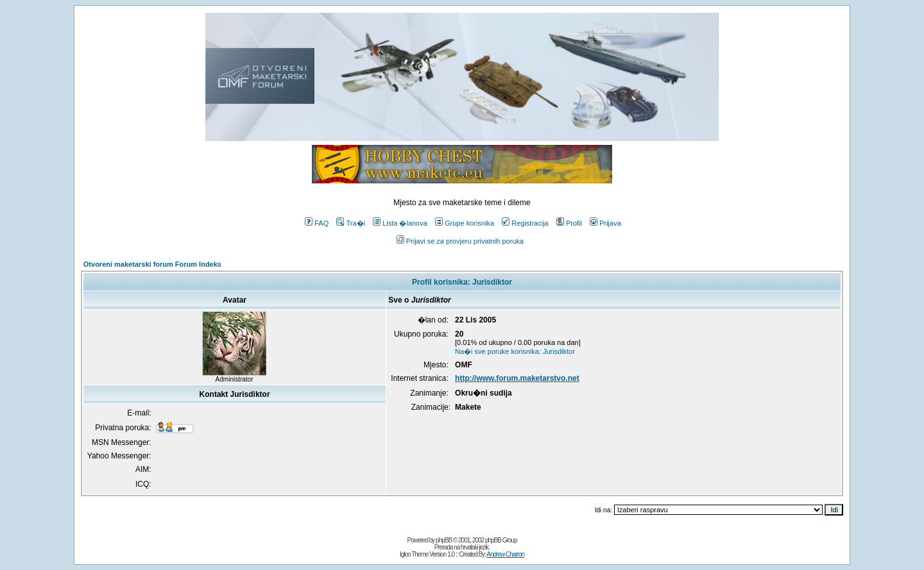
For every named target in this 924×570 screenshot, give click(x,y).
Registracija (525, 223)
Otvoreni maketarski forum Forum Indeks (152, 264)
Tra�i (351, 223)
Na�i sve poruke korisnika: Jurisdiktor (515, 351)
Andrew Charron (505, 554)
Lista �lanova (400, 223)
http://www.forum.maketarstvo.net (517, 378)
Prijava (605, 223)
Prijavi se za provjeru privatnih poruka (460, 241)
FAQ (317, 223)
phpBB (444, 540)
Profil (569, 223)
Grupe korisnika (465, 223)
